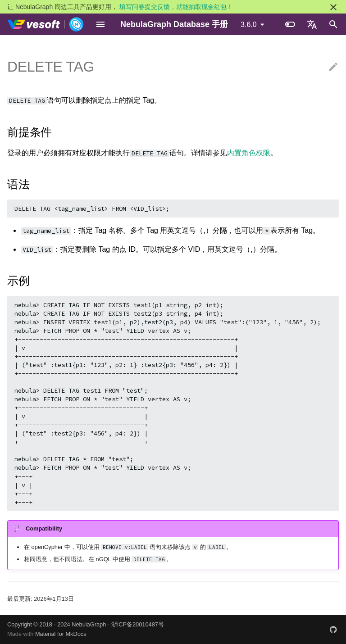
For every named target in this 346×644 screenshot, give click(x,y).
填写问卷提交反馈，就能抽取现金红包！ (176, 7)
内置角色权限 (249, 153)
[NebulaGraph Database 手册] (46, 24)
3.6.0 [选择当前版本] (249, 25)
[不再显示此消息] (333, 7)
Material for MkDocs (61, 634)
